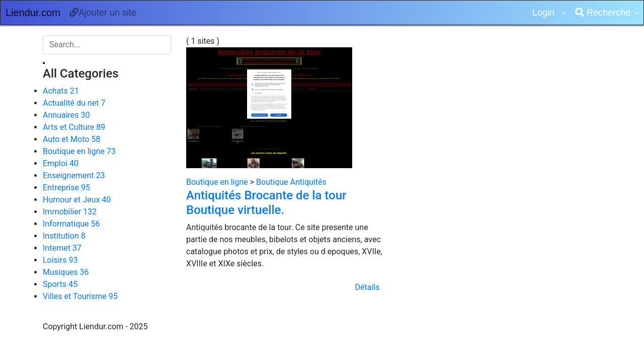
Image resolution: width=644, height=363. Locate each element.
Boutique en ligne (79, 151)
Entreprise (66, 188)
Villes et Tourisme (80, 296)
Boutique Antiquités (291, 182)
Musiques (66, 272)
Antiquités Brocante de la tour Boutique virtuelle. (266, 203)
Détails (368, 287)
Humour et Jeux (77, 200)
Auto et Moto (71, 139)
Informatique (71, 224)
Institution (64, 236)
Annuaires (66, 115)
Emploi (61, 163)
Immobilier (70, 212)
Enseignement (74, 175)
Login (545, 13)
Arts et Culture (74, 127)
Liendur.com (33, 13)
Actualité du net (74, 103)
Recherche (603, 13)
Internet (62, 248)
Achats (61, 91)
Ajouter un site (103, 13)
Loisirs (60, 260)
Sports (60, 284)
